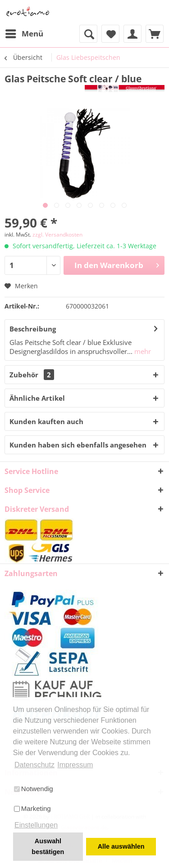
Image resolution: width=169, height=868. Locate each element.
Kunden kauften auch (46, 421)
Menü (24, 33)
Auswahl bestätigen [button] (48, 846)
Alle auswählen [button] (121, 846)
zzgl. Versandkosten (57, 235)
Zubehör (32, 375)
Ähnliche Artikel (37, 398)
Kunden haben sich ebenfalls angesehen (78, 445)
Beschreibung (33, 329)
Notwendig (34, 789)
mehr (142, 351)
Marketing (32, 808)
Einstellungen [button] (36, 825)
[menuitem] (24, 34)
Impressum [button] (75, 765)
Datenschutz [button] (34, 765)
